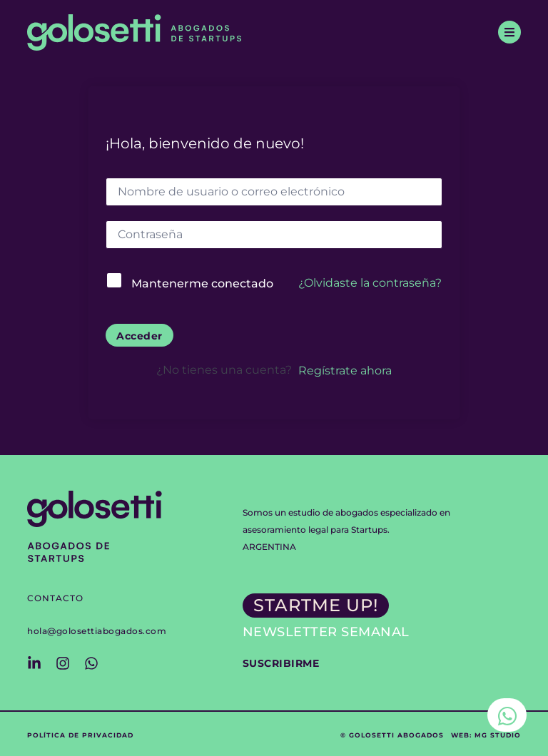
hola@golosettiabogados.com (97, 631)
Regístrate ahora (345, 371)
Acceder (139, 336)
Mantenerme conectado (202, 283)
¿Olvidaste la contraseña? (370, 283)
